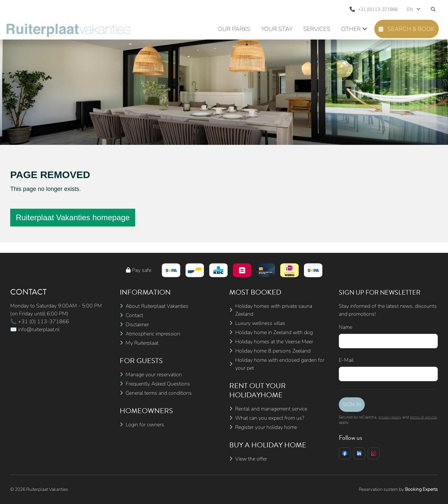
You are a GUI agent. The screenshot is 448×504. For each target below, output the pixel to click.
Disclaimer (137, 325)
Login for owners (145, 425)
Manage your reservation (154, 375)
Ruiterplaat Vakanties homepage (73, 217)
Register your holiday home (266, 427)
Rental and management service (271, 409)
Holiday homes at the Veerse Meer (274, 342)
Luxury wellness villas (260, 323)
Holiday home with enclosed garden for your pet (280, 364)
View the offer (251, 459)
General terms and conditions (159, 393)
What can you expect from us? (270, 418)
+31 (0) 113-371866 (44, 322)
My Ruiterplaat (142, 343)
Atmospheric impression (153, 334)
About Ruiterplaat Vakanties (157, 306)
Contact (134, 315)
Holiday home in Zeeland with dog (274, 332)
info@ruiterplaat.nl (39, 330)
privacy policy (390, 417)
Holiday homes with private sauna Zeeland (274, 310)
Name (346, 327)
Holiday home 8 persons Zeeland (273, 351)
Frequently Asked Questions (158, 384)
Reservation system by (398, 489)
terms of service (423, 417)
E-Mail (346, 360)
